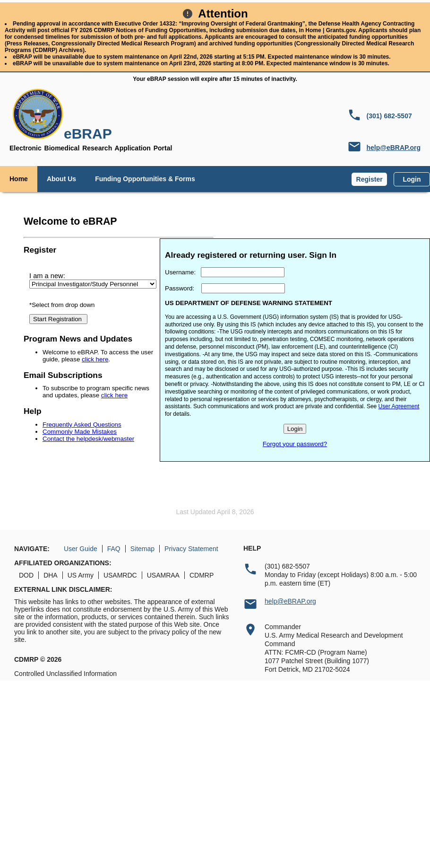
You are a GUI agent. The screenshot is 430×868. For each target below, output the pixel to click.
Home (19, 179)
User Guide (81, 549)
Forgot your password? (295, 444)
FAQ (114, 549)
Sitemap (142, 549)
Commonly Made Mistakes (80, 432)
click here (95, 359)
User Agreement (399, 406)
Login (412, 179)
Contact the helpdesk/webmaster (88, 439)
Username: (180, 272)
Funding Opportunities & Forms (145, 179)
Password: (180, 288)
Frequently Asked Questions (82, 425)
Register (370, 179)
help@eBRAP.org (393, 148)
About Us (61, 179)
